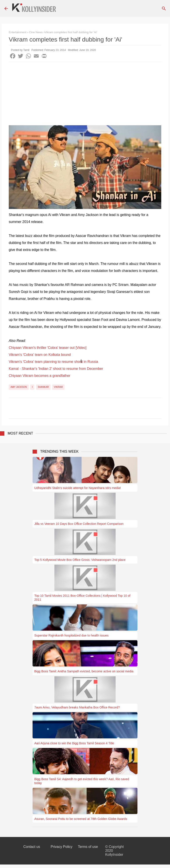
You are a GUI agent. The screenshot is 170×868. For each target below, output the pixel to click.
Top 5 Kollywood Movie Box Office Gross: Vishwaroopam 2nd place (80, 560)
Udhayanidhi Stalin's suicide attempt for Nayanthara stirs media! (78, 488)
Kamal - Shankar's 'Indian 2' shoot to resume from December (56, 369)
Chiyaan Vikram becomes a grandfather (40, 376)
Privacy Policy (62, 847)
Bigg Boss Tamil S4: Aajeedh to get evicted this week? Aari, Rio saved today (82, 781)
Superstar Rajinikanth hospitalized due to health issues (71, 635)
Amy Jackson (19, 387)
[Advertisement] (85, 95)
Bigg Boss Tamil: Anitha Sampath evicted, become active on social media (84, 671)
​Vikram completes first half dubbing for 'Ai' (71, 32)
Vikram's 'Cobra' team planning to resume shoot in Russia (53, 362)
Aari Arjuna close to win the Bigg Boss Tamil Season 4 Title (74, 743)
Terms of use (88, 847)
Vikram (58, 387)
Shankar (43, 387)
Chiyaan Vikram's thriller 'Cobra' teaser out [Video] (48, 348)
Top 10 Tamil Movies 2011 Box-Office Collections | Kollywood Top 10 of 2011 (82, 598)
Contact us (32, 847)
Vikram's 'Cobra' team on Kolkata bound (40, 355)
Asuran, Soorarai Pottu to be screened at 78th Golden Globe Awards (81, 819)
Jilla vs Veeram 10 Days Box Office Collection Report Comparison (79, 524)
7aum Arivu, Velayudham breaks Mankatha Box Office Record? (77, 707)
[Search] (164, 9)
